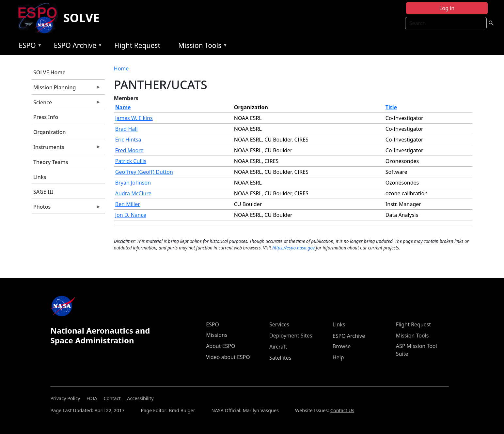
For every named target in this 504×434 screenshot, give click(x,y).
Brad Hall (126, 129)
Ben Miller (128, 204)
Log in (447, 8)
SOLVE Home (49, 72)
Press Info (46, 117)
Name (123, 107)
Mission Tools (201, 46)
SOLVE (81, 18)
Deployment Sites (291, 336)
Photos (66, 208)
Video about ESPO (228, 357)
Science (66, 104)
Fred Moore (129, 150)
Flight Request (137, 45)
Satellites (280, 358)
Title (391, 107)
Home (121, 68)
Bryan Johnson (133, 183)
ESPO (29, 46)
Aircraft (278, 347)
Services (279, 324)
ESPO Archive (77, 46)
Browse (342, 346)
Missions (217, 335)
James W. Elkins (134, 118)
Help (338, 357)
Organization (50, 132)
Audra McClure (133, 193)
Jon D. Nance (131, 215)
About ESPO (220, 346)
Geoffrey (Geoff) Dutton (144, 172)
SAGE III (43, 192)
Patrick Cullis (131, 161)
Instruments (66, 149)
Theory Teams (51, 162)
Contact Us (342, 410)
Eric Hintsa (128, 140)
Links (40, 177)
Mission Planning (66, 89)
